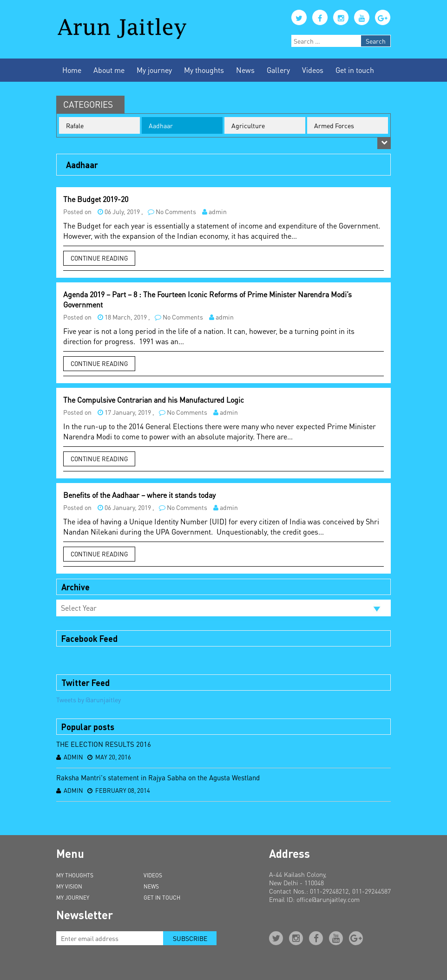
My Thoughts (75, 875)
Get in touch (355, 70)
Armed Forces (334, 125)
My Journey (73, 898)
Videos (313, 70)
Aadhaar (161, 125)
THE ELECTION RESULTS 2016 (104, 744)
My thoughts (204, 70)
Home (72, 70)
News (245, 70)
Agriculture (248, 125)
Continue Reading (99, 258)
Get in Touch (162, 898)
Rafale (75, 125)
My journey (154, 70)
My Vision (69, 886)
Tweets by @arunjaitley (89, 699)
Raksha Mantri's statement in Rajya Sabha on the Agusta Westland (158, 777)
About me (109, 70)
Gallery (278, 70)
